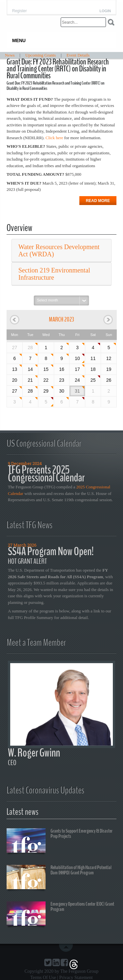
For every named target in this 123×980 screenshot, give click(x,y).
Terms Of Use (43, 978)
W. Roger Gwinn (34, 753)
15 (46, 369)
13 (15, 369)
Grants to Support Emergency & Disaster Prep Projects (60, 841)
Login (105, 11)
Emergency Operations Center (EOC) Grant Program (60, 915)
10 (77, 358)
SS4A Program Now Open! (51, 551)
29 (46, 391)
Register (20, 11)
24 (77, 380)
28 (30, 348)
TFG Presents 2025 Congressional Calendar (46, 474)
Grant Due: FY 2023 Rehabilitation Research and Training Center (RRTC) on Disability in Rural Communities (58, 69)
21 (30, 380)
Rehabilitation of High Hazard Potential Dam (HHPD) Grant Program (59, 878)
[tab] (61, 251)
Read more (98, 201)
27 (15, 391)
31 (77, 391)
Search (111, 22)
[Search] (83, 22)
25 (93, 380)
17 (77, 369)
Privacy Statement (76, 978)
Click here (54, 138)
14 (30, 369)
